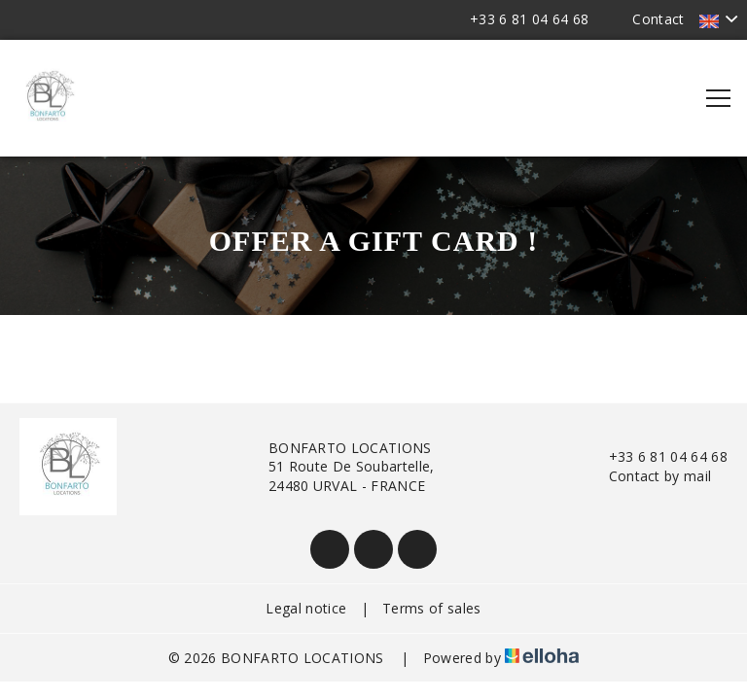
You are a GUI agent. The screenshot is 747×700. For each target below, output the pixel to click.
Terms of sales (431, 608)
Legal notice (306, 608)
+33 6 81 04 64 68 (657, 456)
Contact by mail (649, 476)
